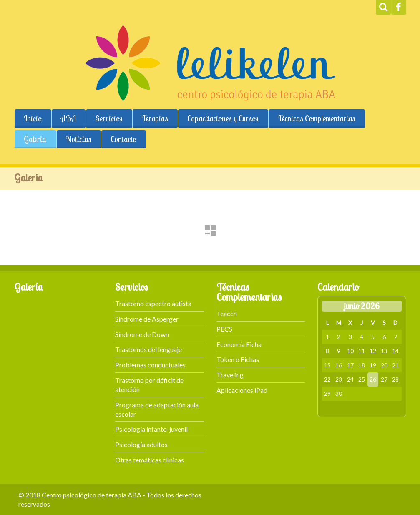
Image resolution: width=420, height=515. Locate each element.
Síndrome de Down (142, 334)
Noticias (79, 139)
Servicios (109, 118)
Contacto (123, 139)
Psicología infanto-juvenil (151, 429)
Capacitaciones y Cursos (223, 118)
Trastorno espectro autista (153, 303)
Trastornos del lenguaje (148, 349)
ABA (68, 118)
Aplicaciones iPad (242, 390)
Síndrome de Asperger (147, 319)
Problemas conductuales (150, 365)
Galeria (35, 139)
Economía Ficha (239, 344)
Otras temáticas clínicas (150, 460)
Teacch (227, 313)
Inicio (33, 118)
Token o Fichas (238, 359)
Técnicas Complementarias (317, 118)
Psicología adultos (141, 444)
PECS (224, 329)
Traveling (230, 375)
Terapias (155, 118)
